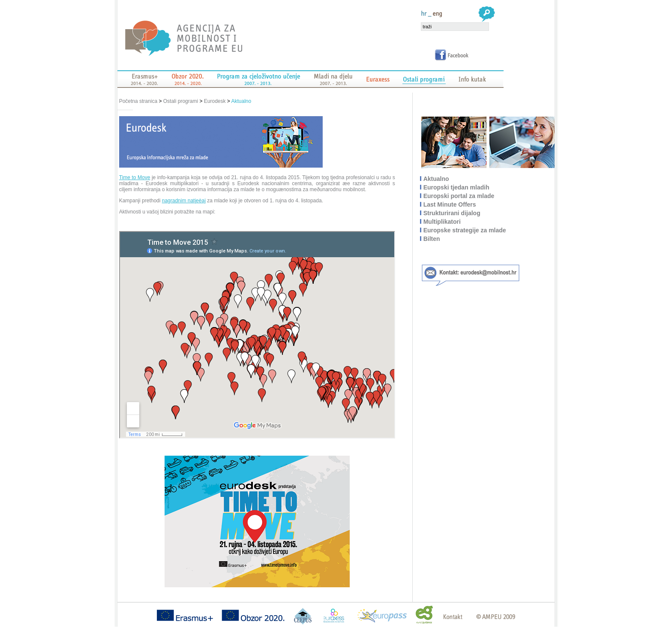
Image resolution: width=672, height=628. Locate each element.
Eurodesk (215, 101)
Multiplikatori (442, 222)
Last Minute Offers (450, 204)
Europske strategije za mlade (465, 230)
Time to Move (135, 177)
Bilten (432, 239)
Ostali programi (181, 101)
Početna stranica (139, 101)
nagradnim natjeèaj (184, 201)
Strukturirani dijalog (452, 213)
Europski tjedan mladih (457, 187)
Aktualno (241, 101)
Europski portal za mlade (459, 196)
